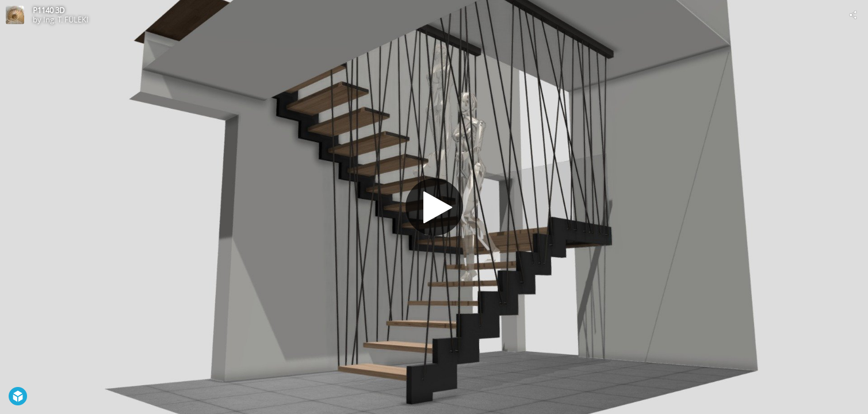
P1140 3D (49, 10)
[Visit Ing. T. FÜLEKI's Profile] (15, 15)
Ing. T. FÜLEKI (66, 20)
